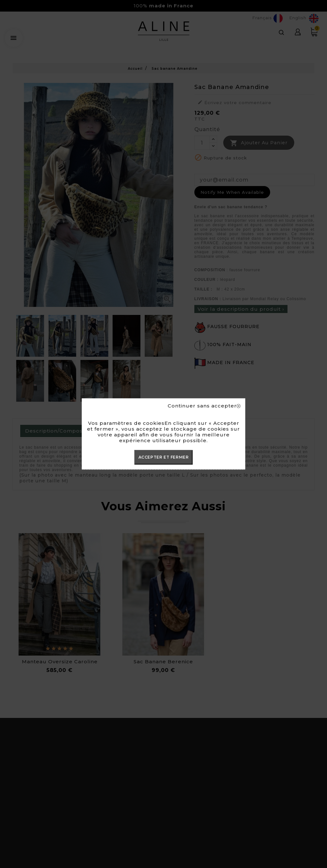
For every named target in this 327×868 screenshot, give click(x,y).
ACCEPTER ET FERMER (164, 457)
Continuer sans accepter (204, 406)
